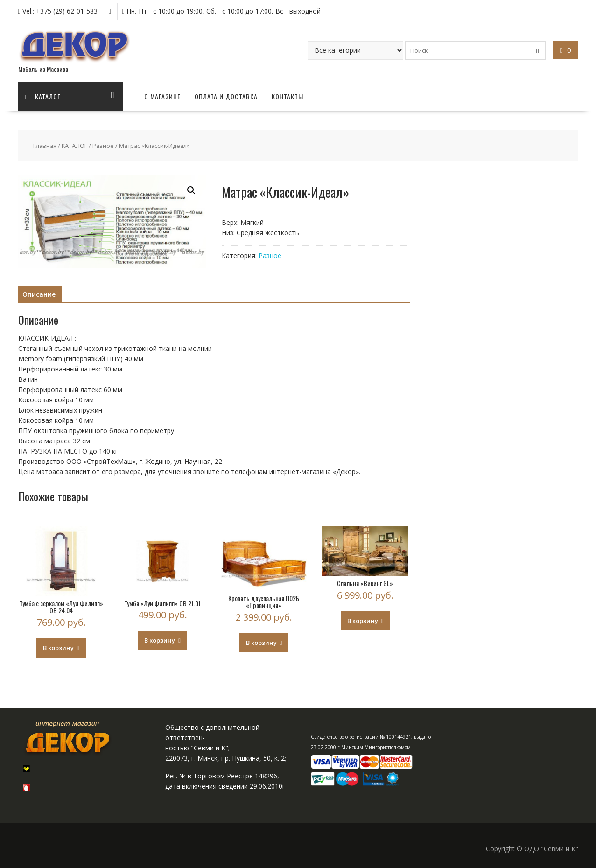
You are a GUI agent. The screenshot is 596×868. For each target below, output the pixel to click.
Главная (45, 146)
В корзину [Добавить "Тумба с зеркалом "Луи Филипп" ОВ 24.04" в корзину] (58, 648)
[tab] (39, 294)
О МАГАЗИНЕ (162, 96)
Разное (103, 146)
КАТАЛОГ (74, 146)
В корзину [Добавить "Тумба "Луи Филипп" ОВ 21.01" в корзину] (160, 640)
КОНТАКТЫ (287, 96)
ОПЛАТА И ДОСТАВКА (226, 96)
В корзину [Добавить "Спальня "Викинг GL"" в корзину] (363, 621)
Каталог (43, 96)
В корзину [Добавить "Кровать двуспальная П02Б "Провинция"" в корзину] (261, 643)
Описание (39, 294)
